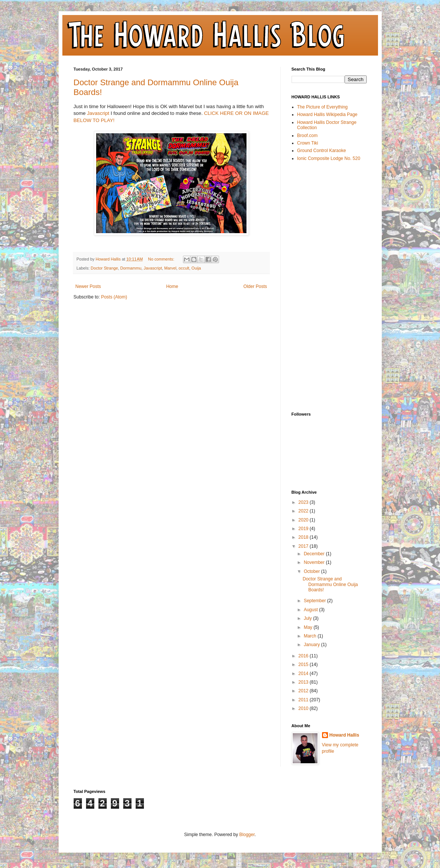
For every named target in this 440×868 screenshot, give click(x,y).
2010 (304, 708)
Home (172, 286)
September (315, 601)
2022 (304, 511)
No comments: (162, 259)
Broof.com (308, 136)
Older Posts (255, 286)
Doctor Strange (104, 268)
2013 (304, 682)
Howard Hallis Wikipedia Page (327, 115)
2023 (304, 502)
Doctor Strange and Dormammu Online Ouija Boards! (330, 584)
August (311, 610)
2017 (304, 546)
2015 (304, 665)
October (312, 571)
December (315, 554)
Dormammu (131, 268)
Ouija (196, 268)
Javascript (98, 113)
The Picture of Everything (323, 107)
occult (184, 268)
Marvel (170, 268)
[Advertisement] (322, 286)
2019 (304, 529)
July (308, 618)
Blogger (247, 835)
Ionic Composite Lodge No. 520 (329, 158)
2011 (304, 700)
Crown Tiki (308, 143)
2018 (304, 537)
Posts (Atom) (114, 297)
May (308, 627)
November (315, 562)
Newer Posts (88, 286)
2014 (304, 674)
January (312, 645)
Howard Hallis (344, 735)
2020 (304, 520)
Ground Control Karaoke (322, 151)
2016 (304, 656)
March (311, 636)
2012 (304, 691)
